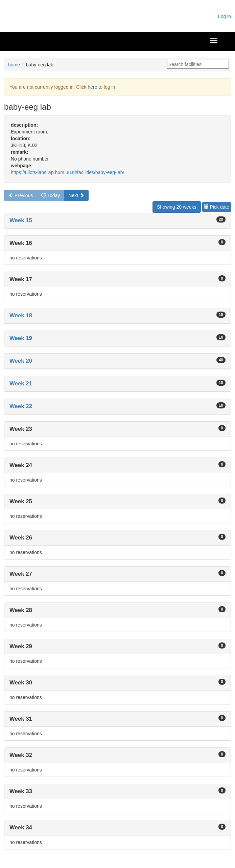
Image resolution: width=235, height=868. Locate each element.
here (92, 87)
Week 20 (21, 361)
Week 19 (21, 338)
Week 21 (21, 384)
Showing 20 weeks (177, 207)
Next (76, 195)
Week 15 (21, 220)
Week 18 (21, 315)
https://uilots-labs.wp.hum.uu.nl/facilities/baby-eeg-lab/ (67, 172)
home (14, 65)
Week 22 (21, 406)
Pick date (217, 207)
